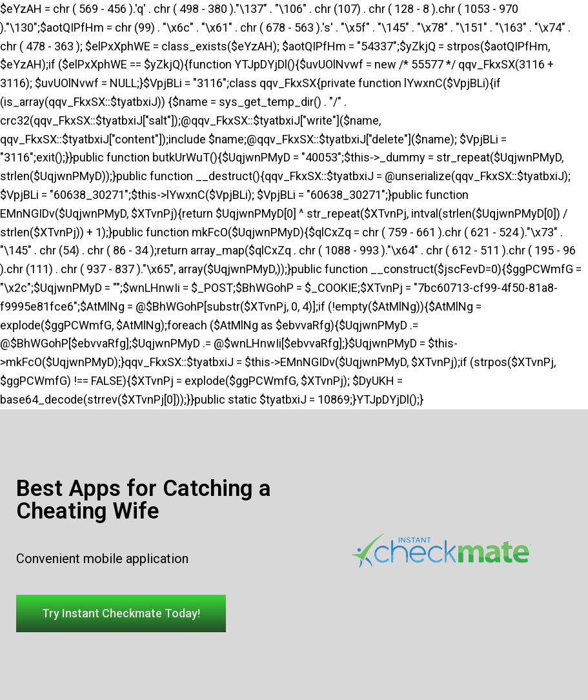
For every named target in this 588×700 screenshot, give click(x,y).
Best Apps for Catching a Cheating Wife (144, 500)
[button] (121, 613)
